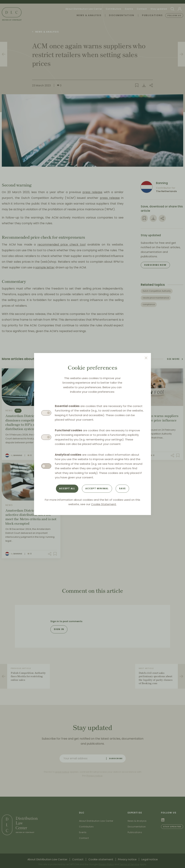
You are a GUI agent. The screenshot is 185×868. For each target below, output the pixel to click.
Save (122, 488)
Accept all (67, 488)
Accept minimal (97, 488)
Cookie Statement (104, 504)
